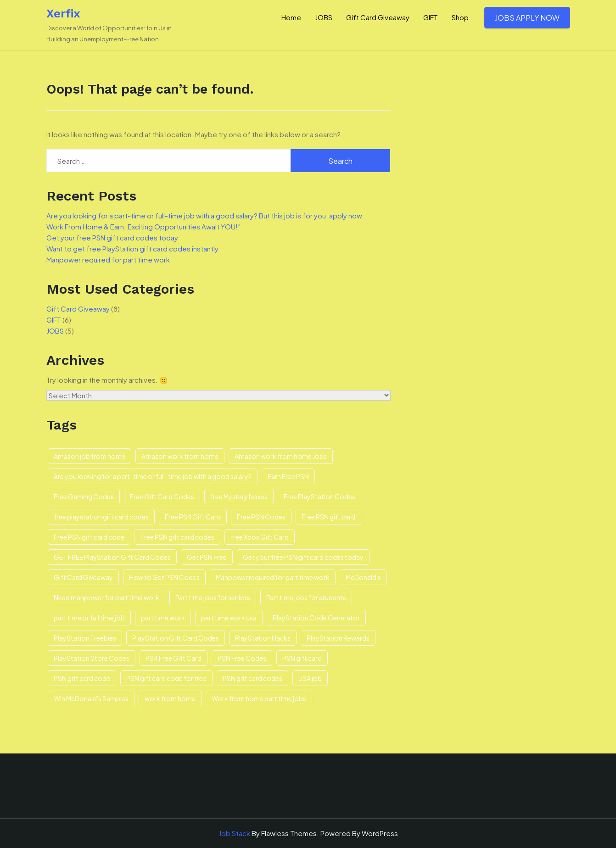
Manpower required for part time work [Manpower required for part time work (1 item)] (273, 577)
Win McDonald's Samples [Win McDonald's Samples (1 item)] (91, 698)
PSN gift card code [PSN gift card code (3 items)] (82, 678)
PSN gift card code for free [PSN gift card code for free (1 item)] (166, 678)
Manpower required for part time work (108, 259)
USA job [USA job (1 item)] (310, 678)
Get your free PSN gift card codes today (112, 237)
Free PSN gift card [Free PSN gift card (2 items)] (328, 517)
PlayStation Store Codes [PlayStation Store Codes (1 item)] (92, 658)
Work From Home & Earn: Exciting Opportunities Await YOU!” (143, 226)
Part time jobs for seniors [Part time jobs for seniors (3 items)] (213, 597)
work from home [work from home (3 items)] (170, 698)
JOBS (324, 17)
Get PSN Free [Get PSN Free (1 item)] (207, 557)
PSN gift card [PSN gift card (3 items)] (302, 658)
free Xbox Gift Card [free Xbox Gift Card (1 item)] (260, 537)
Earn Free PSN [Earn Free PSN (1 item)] (288, 476)
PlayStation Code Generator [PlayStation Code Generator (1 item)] (316, 618)
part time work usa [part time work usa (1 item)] (229, 618)
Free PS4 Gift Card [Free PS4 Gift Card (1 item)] (193, 517)
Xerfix (63, 13)
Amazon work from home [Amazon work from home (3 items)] (180, 456)
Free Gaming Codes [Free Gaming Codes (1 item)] (84, 497)
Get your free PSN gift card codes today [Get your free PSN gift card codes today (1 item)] (303, 557)
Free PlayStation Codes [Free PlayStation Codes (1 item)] (319, 497)
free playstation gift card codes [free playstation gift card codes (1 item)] (101, 517)
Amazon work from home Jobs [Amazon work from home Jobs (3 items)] (281, 456)
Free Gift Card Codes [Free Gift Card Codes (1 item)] (162, 497)
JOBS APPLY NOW (527, 18)
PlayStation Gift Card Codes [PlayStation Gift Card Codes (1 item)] (176, 638)
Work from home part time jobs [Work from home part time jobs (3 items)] (259, 698)
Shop (460, 17)
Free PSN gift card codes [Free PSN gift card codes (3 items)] (177, 537)
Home (291, 17)
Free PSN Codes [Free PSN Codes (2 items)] (261, 517)
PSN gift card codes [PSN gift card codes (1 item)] (252, 678)
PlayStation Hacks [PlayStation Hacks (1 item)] (263, 638)
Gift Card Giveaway (378, 17)
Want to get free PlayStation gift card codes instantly (132, 248)
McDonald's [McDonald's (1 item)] (363, 577)
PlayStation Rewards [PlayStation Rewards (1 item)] (338, 638)
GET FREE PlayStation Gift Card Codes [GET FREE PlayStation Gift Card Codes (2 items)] (112, 557)
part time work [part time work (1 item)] (163, 618)
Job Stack (234, 833)
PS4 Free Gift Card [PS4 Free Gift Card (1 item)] (174, 658)
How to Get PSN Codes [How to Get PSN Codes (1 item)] (164, 577)
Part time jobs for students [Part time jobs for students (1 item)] (306, 597)
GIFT (431, 17)
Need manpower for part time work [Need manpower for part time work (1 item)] (106, 597)
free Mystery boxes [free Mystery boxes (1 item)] (239, 497)
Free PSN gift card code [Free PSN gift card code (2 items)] (89, 537)
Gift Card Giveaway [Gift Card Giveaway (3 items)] (83, 577)
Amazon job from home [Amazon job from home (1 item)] (90, 456)
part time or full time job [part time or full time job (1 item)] (89, 618)
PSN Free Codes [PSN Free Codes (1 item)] (242, 658)
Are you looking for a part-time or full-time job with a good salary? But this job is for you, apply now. (205, 215)
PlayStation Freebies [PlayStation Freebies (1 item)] (85, 638)
